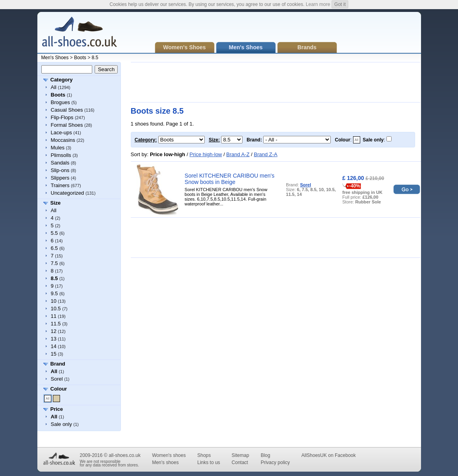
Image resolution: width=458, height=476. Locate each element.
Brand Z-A (265, 154)
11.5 (56, 324)
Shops (204, 455)
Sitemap (241, 455)
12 (54, 331)
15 (54, 354)
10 (54, 301)
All (54, 87)
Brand (58, 364)
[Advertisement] (276, 82)
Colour (59, 389)
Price (57, 409)
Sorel (57, 379)
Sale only (61, 424)
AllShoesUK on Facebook (329, 455)
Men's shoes (165, 462)
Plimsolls (61, 155)
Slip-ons (60, 170)
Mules (58, 148)
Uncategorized (68, 193)
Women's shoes (169, 455)
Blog (266, 455)
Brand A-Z (238, 154)
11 (54, 316)
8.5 (95, 58)
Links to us (209, 462)
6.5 (54, 248)
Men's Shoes (55, 58)
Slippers (60, 178)
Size (56, 203)
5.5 (54, 233)
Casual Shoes (67, 110)
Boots (80, 58)
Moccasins (63, 140)
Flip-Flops (62, 117)
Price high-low (206, 154)
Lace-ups (61, 133)
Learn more (318, 4)
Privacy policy (275, 462)
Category (62, 80)
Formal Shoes (67, 125)
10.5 (56, 309)
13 (54, 339)
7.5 (54, 263)
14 (54, 346)
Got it (340, 4)
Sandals (60, 163)
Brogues (60, 102)
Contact (240, 462)
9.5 (54, 293)
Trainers (60, 185)
